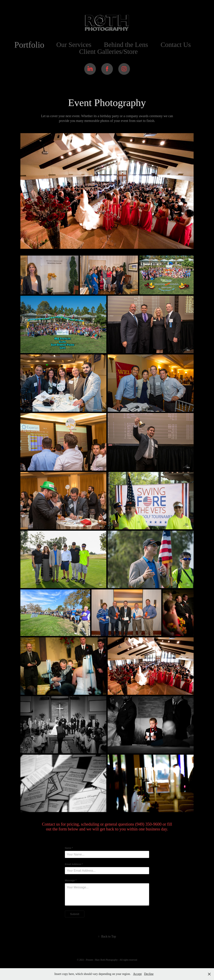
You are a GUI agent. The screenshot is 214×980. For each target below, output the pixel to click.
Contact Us (176, 45)
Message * (71, 880)
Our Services (74, 45)
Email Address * (74, 864)
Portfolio (29, 45)
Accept (137, 974)
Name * (69, 848)
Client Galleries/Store (109, 52)
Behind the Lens (126, 45)
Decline (149, 974)
